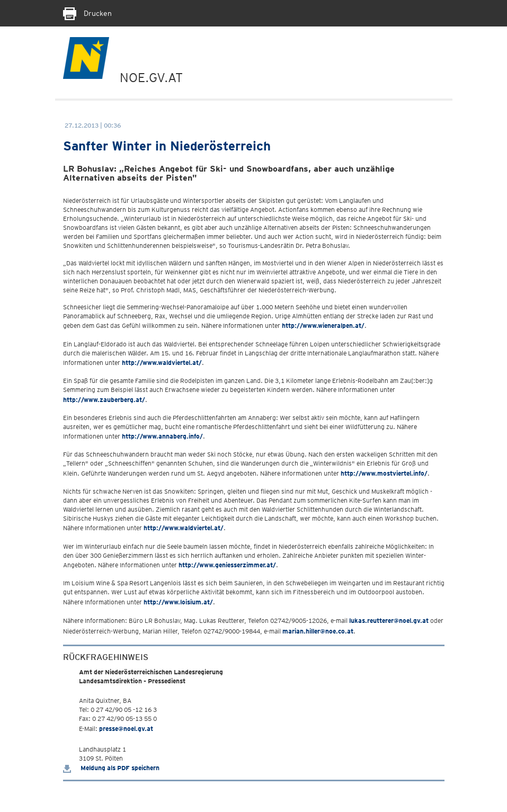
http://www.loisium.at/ (178, 602)
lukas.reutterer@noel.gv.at (389, 621)
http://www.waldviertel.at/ (162, 363)
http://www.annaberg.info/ (162, 436)
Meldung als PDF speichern (111, 768)
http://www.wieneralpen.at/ (323, 325)
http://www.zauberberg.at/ (104, 400)
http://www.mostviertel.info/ (384, 473)
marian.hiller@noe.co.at (318, 631)
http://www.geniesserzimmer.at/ (227, 565)
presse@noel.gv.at (126, 729)
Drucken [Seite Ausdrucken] (87, 13)
